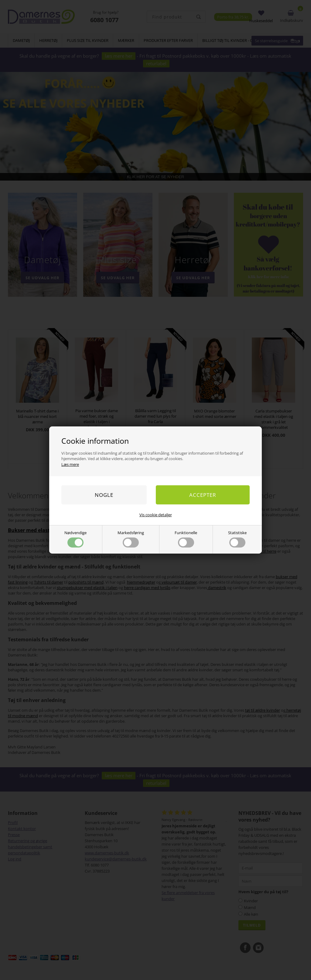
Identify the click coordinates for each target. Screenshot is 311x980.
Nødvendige (75, 539)
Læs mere (70, 464)
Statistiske (237, 539)
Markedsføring (131, 539)
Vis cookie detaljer (156, 515)
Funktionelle (186, 539)
